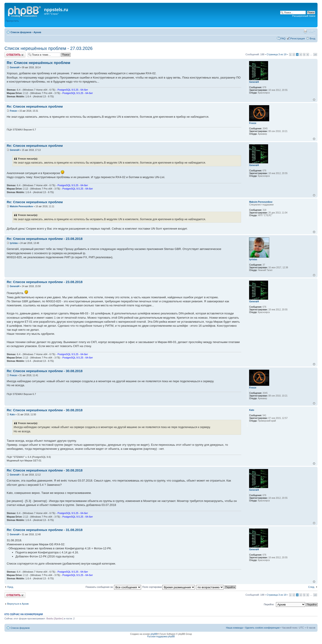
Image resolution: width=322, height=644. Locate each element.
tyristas (14, 243)
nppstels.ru (56, 10)
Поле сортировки (169, 587)
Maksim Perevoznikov (21, 206)
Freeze (13, 111)
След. (311, 587)
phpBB (154, 634)
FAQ (283, 38)
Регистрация (298, 38)
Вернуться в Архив (18, 604)
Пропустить (12, 21)
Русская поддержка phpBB (161, 637)
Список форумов (21, 32)
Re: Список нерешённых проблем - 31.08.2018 (45, 530)
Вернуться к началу (314, 100)
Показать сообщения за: (113, 587)
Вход (312, 38)
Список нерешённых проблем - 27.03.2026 (49, 48)
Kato (12, 415)
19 (315, 54)
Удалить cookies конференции (262, 628)
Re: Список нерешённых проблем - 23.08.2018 (45, 239)
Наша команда (234, 628)
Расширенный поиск (304, 16)
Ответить (15, 55)
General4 (15, 67)
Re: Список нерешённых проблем (38, 63)
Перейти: (269, 604)
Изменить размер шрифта (312, 31)
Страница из (276, 54)
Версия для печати (305, 31)
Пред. (10, 587)
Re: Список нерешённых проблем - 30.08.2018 (45, 371)
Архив (37, 32)
